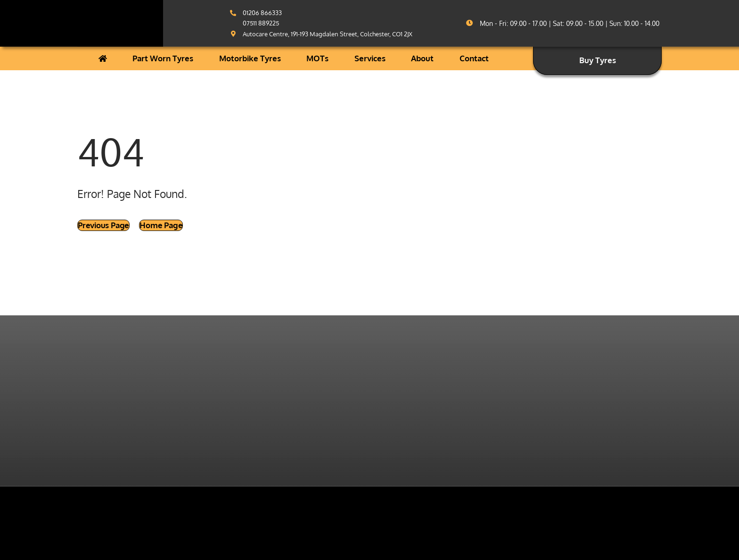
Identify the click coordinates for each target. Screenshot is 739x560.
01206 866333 (262, 13)
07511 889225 (261, 23)
